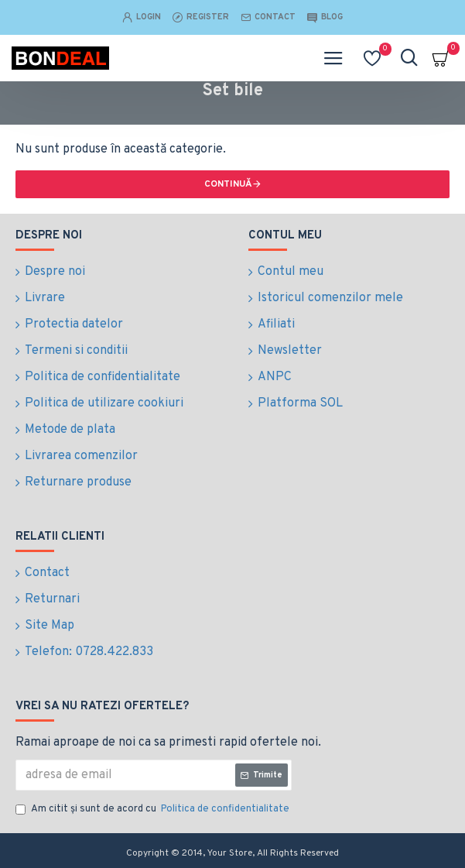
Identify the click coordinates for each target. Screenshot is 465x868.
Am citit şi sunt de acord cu (154, 810)
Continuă (228, 184)
